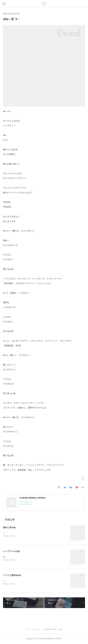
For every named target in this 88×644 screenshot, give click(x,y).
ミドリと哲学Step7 (12, 576)
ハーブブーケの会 (11, 551)
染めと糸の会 (9, 527)
